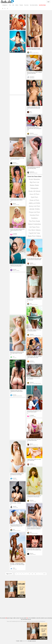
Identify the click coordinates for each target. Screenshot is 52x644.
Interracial (15, 569)
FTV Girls (15, 358)
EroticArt (15, 395)
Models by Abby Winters (34, 53)
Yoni (31, 112)
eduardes (15, 506)
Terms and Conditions (11, 621)
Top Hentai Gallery (34, 5)
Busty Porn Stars (16, 204)
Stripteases (43, 621)
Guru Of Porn (34, 194)
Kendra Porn (34, 215)
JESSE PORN (34, 209)
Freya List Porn (34, 212)
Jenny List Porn (34, 206)
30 (35, 574)
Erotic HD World (34, 191)
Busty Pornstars (33, 416)
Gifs (13, 5)
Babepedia (34, 188)
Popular (21, 5)
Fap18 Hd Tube (34, 233)
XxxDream (32, 361)
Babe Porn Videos (34, 236)
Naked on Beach (33, 264)
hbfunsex (15, 163)
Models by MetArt (16, 270)
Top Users (26, 5)
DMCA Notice (31, 621)
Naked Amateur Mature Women (35, 335)
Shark (14, 568)
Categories (5, 5)
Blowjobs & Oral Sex (17, 530)
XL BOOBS (15, 234)
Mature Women (16, 164)
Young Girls (15, 479)
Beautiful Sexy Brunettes (17, 396)
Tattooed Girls (32, 362)
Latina (31, 113)
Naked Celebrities (34, 224)
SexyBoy (31, 263)
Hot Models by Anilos (34, 304)
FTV (14, 357)
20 (32, 574)
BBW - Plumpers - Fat (34, 445)
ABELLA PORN (34, 203)
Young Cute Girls (33, 501)
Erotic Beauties (34, 179)
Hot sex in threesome (34, 134)
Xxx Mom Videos (34, 230)
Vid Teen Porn (34, 227)
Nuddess (34, 218)
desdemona (32, 172)
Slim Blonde (32, 78)
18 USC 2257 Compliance (22, 621)
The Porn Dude (34, 221)
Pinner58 (15, 269)
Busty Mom (15, 235)
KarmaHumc (32, 77)
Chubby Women (33, 554)
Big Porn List (34, 182)
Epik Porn (34, 197)
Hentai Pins (37, 621)
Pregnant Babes (33, 465)
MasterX (14, 203)
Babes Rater (34, 185)
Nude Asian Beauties (34, 173)
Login (48, 2)
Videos (17, 5)
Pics (10, 5)
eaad (31, 52)
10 (29, 574)
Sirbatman (32, 133)
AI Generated (15, 507)
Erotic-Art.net (25, 641)
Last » (44, 574)
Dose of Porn (34, 200)
